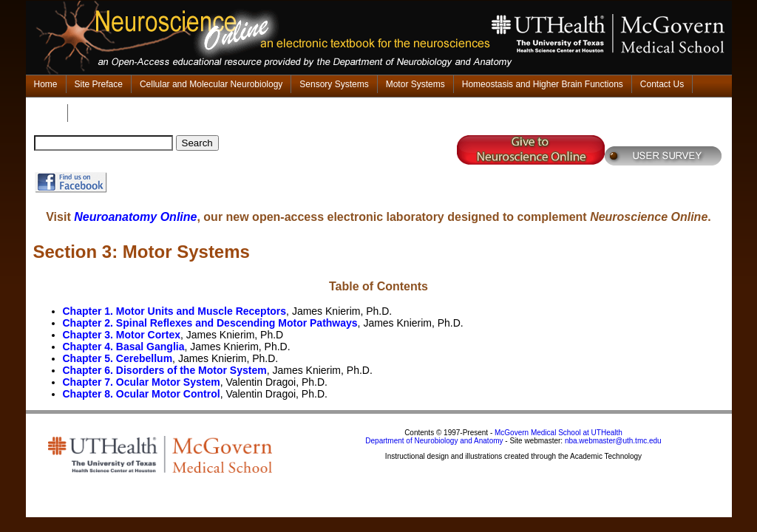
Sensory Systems (334, 84)
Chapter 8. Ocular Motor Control (142, 394)
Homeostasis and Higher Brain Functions (543, 84)
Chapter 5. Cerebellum (118, 358)
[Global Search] (103, 143)
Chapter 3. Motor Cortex (122, 335)
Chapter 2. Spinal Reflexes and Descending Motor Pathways (210, 323)
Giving (47, 113)
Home (46, 84)
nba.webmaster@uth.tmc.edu (613, 441)
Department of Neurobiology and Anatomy (434, 441)
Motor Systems (415, 84)
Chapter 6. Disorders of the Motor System (165, 370)
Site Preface (99, 84)
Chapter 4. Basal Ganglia (124, 347)
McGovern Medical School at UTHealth (559, 433)
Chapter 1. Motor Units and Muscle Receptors (175, 311)
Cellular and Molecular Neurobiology (211, 84)
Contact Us (662, 84)
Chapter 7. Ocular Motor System (142, 382)
